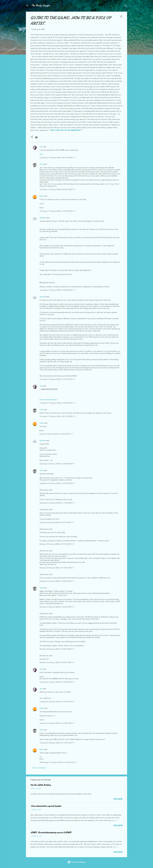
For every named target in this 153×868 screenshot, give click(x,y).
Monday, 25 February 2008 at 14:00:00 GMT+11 (57, 581)
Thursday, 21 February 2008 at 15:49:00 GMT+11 (57, 403)
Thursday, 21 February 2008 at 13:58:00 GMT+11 (57, 290)
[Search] (126, 6)
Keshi (42, 196)
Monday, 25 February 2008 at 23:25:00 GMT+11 (57, 662)
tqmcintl (43, 218)
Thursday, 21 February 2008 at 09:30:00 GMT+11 (57, 189)
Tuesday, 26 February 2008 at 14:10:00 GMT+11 (57, 723)
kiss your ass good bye (48, 400)
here (41, 154)
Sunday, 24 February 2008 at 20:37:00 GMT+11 (57, 522)
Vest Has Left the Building (41, 785)
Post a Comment (39, 768)
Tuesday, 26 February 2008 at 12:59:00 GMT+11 (57, 682)
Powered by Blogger (77, 862)
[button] (121, 17)
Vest (41, 164)
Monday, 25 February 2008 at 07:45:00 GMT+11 (57, 568)
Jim (41, 147)
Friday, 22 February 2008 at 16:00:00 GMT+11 (56, 434)
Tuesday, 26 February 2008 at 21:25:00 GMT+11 (57, 743)
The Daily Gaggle (41, 5)
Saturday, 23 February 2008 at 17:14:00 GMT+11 (57, 503)
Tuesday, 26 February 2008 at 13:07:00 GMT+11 (57, 702)
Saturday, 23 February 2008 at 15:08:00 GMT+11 (57, 464)
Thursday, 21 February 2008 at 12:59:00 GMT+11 (57, 211)
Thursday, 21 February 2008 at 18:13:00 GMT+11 (57, 416)
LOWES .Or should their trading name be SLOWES (51, 833)
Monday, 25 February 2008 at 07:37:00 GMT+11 (57, 544)
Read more (118, 799)
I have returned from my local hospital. (46, 806)
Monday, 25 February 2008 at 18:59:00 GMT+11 (57, 649)
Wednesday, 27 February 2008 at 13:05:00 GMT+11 (58, 762)
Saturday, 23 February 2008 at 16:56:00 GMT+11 (57, 483)
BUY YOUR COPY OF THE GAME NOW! (66, 130)
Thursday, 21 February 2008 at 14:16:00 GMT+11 (57, 379)
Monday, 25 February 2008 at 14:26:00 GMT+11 (57, 607)
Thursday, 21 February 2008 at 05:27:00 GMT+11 (57, 158)
